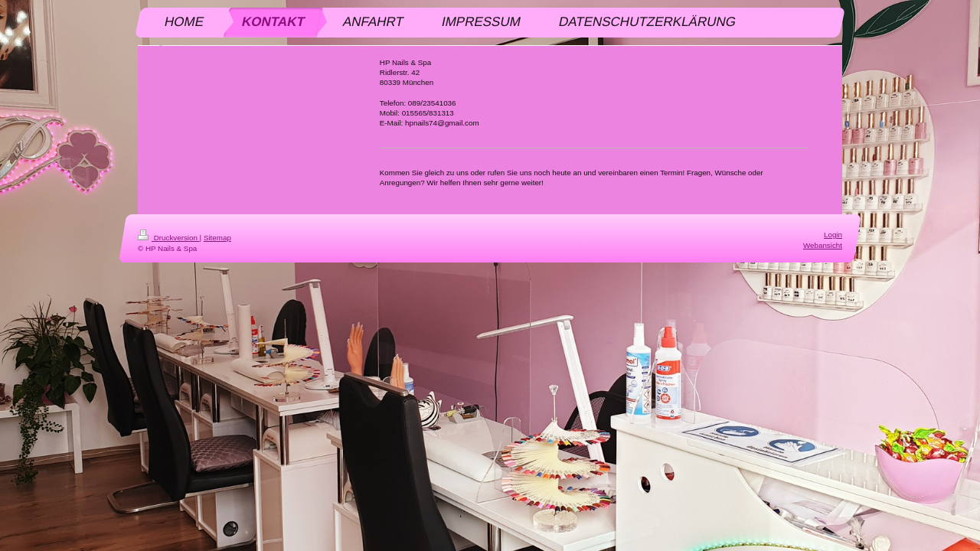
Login (833, 235)
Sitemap (217, 238)
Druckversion (169, 238)
